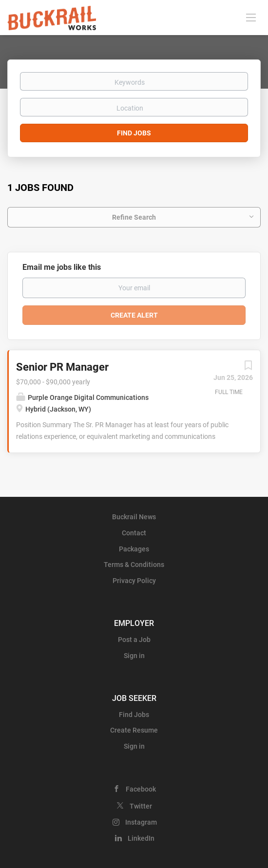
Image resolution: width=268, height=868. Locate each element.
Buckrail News (134, 517)
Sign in (134, 656)
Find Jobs (134, 133)
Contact (134, 533)
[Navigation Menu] (251, 17)
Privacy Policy (134, 581)
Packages (134, 549)
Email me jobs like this (62, 267)
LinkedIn (141, 838)
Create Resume (134, 730)
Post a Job (134, 640)
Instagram (141, 822)
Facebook (141, 789)
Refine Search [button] (134, 217)
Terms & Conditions (134, 565)
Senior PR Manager (62, 367)
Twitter (141, 806)
